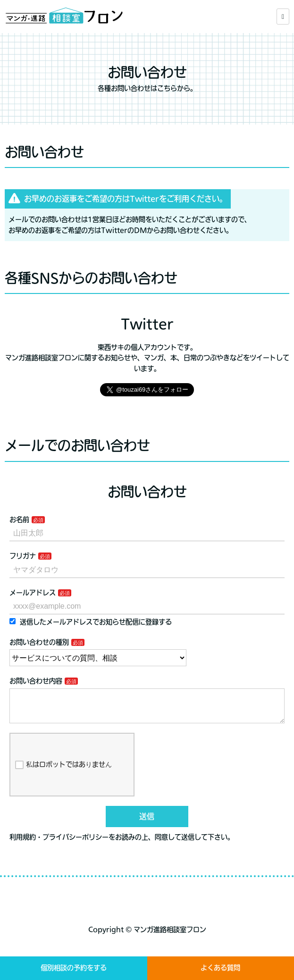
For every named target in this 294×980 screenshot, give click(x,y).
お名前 (19, 519)
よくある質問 (220, 968)
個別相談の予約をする (74, 968)
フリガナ (23, 556)
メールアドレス (33, 593)
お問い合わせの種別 (39, 642)
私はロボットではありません (63, 772)
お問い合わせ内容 (36, 681)
